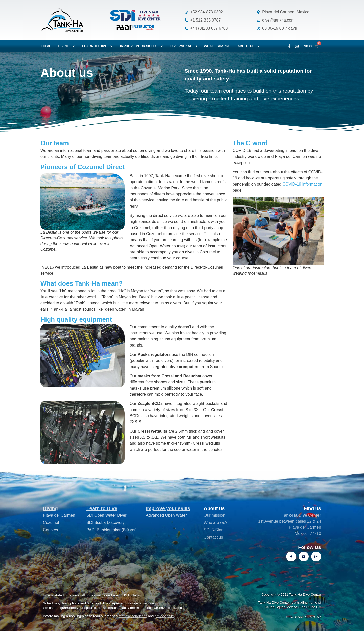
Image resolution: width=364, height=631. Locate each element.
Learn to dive (97, 46)
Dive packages (184, 46)
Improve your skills (142, 46)
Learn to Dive (102, 508)
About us (249, 46)
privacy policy (165, 616)
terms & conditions (133, 616)
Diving (67, 46)
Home (46, 46)
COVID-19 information (302, 184)
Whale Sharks (217, 46)
